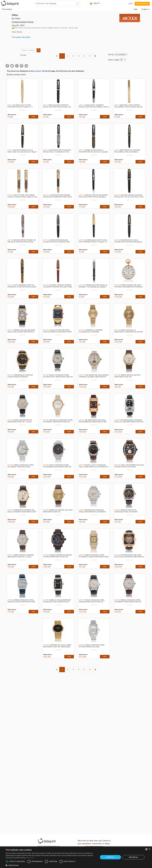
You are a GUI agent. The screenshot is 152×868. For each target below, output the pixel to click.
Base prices (36, 71)
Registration (142, 4)
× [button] (149, 849)
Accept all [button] (111, 857)
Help (135, 9)
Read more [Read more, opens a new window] (30, 858)
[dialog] (76, 857)
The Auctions (7, 9)
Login (130, 4)
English (146, 9)
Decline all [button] (134, 857)
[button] (51, 865)
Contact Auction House (23, 22)
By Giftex (16, 19)
